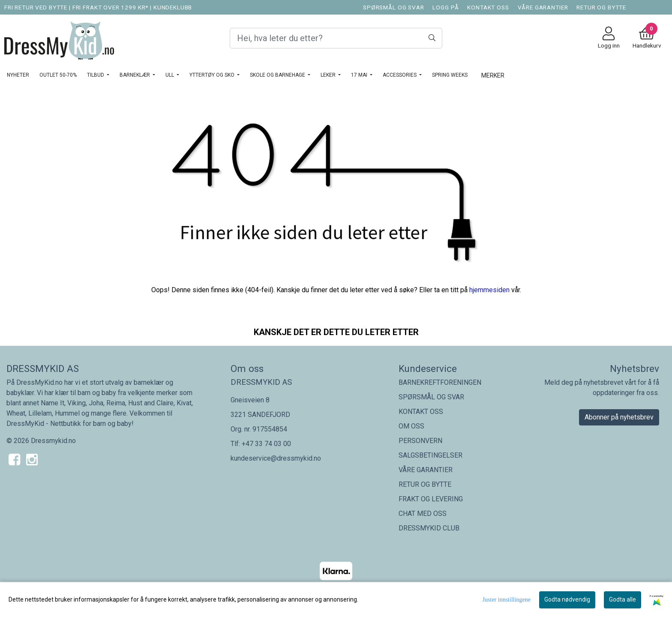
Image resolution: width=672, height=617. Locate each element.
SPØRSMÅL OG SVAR (394, 7)
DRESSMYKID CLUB (429, 528)
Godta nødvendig (567, 599)
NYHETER (18, 75)
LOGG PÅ (445, 7)
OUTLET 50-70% (58, 75)
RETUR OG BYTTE (601, 7)
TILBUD (96, 75)
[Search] (336, 38)
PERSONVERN (420, 441)
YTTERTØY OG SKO (213, 75)
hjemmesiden (489, 290)
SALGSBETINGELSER (430, 455)
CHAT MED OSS (423, 514)
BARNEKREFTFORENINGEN (440, 382)
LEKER (329, 75)
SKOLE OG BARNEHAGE (278, 75)
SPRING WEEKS (450, 75)
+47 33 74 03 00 (266, 444)
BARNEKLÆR (135, 75)
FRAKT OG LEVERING (431, 499)
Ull (170, 75)
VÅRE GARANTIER (543, 7)
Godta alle (622, 599)
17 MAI (360, 75)
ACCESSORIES (400, 75)
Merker (493, 75)
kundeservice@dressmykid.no (276, 458)
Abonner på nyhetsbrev (619, 417)
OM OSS (411, 426)
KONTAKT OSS (488, 7)
